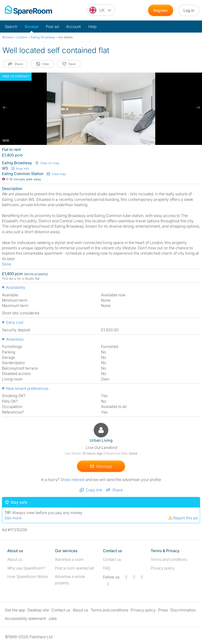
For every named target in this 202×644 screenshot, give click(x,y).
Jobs (52, 618)
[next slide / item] (197, 108)
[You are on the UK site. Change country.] (101, 10)
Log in (189, 10)
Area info (20, 169)
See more (13, 518)
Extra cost (15, 322)
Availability (16, 287)
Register (161, 10)
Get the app (15, 610)
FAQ (107, 568)
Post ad (52, 27)
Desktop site (38, 610)
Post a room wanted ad (74, 568)
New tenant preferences (27, 388)
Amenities (15, 339)
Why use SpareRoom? (26, 568)
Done (7, 264)
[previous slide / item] (5, 108)
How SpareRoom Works (28, 576)
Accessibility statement (25, 618)
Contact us (112, 559)
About (15, 559)
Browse (32, 27)
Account (73, 27)
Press (163, 610)
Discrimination (183, 610)
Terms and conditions (169, 559)
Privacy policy (163, 568)
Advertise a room (69, 559)
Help (92, 27)
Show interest (73, 480)
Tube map (56, 174)
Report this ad (183, 518)
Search (11, 27)
